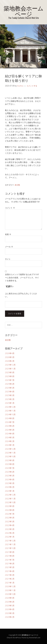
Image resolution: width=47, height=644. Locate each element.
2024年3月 (10, 437)
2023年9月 (10, 460)
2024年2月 (10, 441)
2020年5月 (10, 606)
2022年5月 (10, 521)
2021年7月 (10, 560)
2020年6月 (10, 602)
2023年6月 (10, 472)
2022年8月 (10, 510)
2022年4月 (10, 525)
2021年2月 (10, 579)
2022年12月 (10, 495)
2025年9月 (10, 372)
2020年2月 (10, 617)
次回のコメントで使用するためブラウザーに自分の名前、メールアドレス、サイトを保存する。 (22, 277)
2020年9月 (10, 598)
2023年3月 (10, 483)
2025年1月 (10, 403)
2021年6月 (10, 563)
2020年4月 (10, 609)
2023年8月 (10, 464)
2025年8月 (10, 376)
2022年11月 (10, 499)
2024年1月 (10, 445)
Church (10, 638)
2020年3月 (10, 613)
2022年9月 (10, 506)
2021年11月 (10, 544)
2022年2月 (10, 533)
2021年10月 (10, 548)
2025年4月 (10, 392)
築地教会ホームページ (23, 11)
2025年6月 (10, 384)
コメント (10, 208)
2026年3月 (10, 357)
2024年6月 (10, 426)
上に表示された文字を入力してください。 (21, 295)
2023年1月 (10, 491)
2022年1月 (10, 537)
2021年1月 (10, 583)
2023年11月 (10, 453)
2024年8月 (10, 418)
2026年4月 (10, 353)
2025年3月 (10, 395)
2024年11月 (10, 411)
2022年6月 (10, 518)
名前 (8, 234)
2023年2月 (10, 487)
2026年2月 (10, 361)
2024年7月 (10, 422)
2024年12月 (10, 407)
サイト (8, 259)
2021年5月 (10, 567)
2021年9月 (10, 552)
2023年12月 (10, 449)
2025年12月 (10, 365)
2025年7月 (10, 380)
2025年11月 (10, 369)
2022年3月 (10, 529)
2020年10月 (10, 594)
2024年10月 (10, 414)
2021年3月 (10, 575)
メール (9, 247)
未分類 (17, 185)
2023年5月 (10, 476)
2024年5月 (10, 430)
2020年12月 (10, 586)
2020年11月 (10, 590)
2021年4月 (10, 571)
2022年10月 (10, 502)
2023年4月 (10, 479)
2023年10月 (10, 456)
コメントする (32, 86)
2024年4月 (10, 434)
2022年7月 (10, 514)
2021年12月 (10, 541)
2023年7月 (10, 468)
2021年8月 (10, 556)
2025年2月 (10, 399)
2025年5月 (10, 388)
